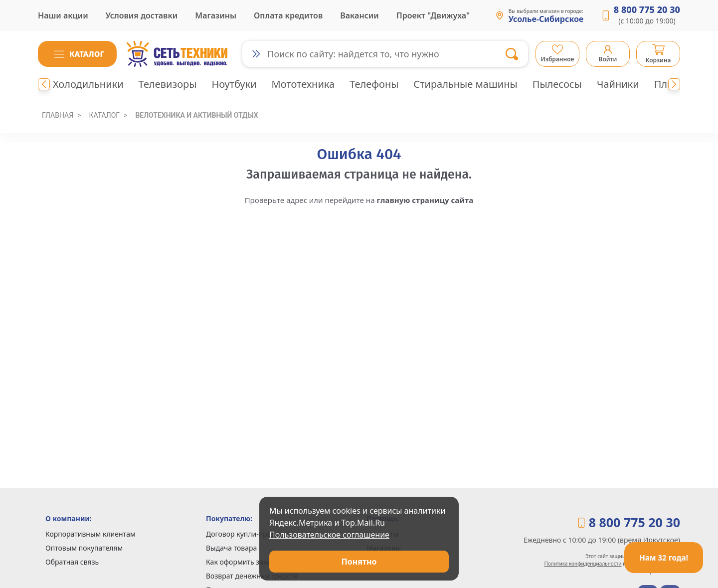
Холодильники (88, 84)
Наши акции (63, 15)
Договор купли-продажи (247, 534)
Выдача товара (231, 548)
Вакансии (359, 15)
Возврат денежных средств (252, 576)
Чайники (618, 84)
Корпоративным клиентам (90, 534)
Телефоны (374, 84)
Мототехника (303, 84)
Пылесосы (557, 84)
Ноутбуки (234, 84)
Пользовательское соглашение (329, 535)
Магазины (216, 15)
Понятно (359, 562)
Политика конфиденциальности (583, 564)
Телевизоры (168, 84)
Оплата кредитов (288, 15)
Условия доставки (142, 15)
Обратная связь (72, 562)
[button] (77, 54)
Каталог (104, 115)
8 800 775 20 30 (647, 9)
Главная (58, 115)
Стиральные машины (465, 84)
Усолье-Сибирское (546, 19)
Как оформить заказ (240, 562)
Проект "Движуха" (433, 15)
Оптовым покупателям (84, 548)
